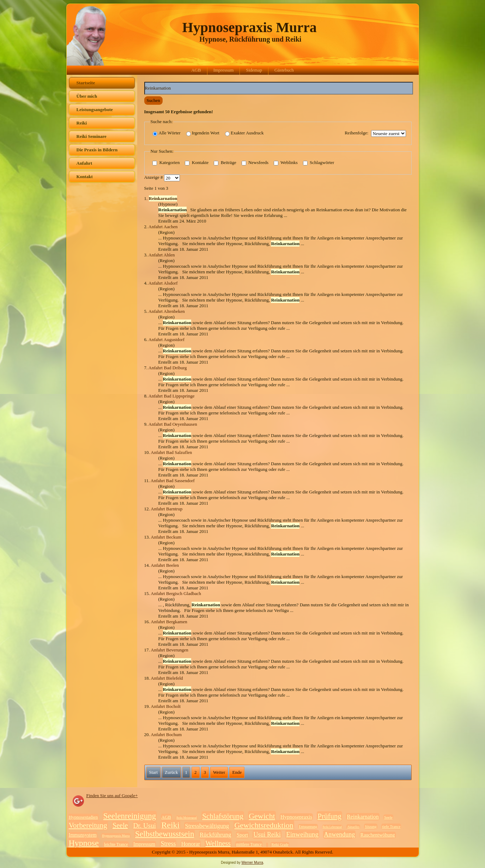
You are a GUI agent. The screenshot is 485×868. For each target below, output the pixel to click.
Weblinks (286, 163)
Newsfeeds (255, 163)
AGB (196, 70)
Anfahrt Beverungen (169, 650)
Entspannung (308, 827)
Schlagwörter (319, 163)
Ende (237, 772)
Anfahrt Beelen (165, 565)
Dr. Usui (145, 825)
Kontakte (197, 163)
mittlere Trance (249, 844)
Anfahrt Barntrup (166, 509)
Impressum (224, 70)
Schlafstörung (223, 816)
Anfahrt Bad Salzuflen (171, 452)
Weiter (219, 772)
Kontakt (85, 177)
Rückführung (216, 835)
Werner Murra (253, 863)
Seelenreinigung (130, 816)
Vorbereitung (88, 825)
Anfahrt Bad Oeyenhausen (173, 424)
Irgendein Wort (203, 133)
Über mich (87, 96)
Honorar (191, 844)
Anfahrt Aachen (163, 227)
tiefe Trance (391, 826)
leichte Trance (116, 844)
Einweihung (302, 834)
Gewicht (262, 816)
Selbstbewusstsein (165, 834)
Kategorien (166, 163)
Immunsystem (83, 835)
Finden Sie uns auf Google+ (112, 796)
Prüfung (329, 816)
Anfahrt (84, 163)
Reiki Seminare (92, 136)
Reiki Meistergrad (187, 818)
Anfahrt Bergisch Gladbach (176, 593)
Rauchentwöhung (378, 835)
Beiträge (225, 163)
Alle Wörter (166, 133)
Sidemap (254, 70)
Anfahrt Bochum (166, 735)
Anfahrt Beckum (166, 537)
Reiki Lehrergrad (332, 827)
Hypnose (84, 843)
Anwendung (339, 834)
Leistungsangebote (95, 110)
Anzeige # (154, 178)
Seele (388, 817)
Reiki (82, 123)
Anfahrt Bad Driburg (168, 368)
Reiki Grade (280, 845)
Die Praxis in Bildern (97, 150)
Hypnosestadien (83, 817)
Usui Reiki (267, 834)
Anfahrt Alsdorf (163, 283)
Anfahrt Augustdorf (166, 339)
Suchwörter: (144, 82)
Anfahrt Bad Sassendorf (173, 481)
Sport (242, 835)
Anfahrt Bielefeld (167, 678)
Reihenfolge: (356, 133)
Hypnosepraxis (296, 817)
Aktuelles (353, 827)
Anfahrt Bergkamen (169, 622)
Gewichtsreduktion (264, 825)
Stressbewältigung (207, 826)
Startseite (86, 83)
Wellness (218, 843)
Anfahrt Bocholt (166, 706)
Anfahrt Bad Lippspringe (172, 396)
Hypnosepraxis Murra (250, 27)
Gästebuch (284, 70)
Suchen (153, 100)
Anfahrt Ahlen (162, 255)
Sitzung (371, 826)
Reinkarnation (363, 817)
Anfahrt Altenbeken (167, 311)
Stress (168, 844)
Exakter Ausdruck (244, 133)
